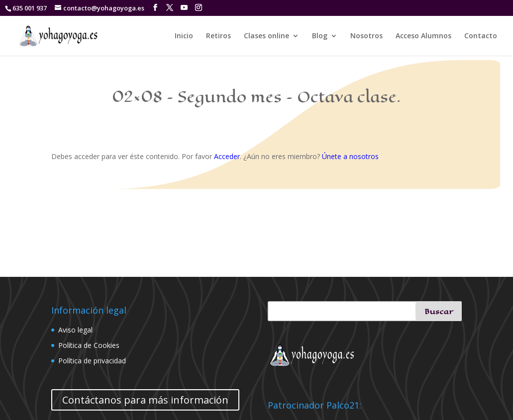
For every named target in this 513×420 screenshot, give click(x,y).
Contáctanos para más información (145, 400)
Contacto (481, 36)
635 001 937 (30, 8)
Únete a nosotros (350, 156)
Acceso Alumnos (423, 36)
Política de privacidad (92, 361)
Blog (320, 36)
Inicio (184, 36)
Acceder (227, 156)
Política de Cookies (89, 345)
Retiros (218, 36)
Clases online (266, 36)
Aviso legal (75, 330)
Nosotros (366, 36)
